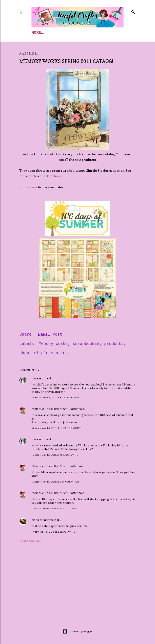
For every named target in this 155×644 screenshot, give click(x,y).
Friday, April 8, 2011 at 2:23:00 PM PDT (54, 532)
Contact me (28, 187)
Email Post (50, 335)
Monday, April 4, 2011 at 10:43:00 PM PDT (56, 428)
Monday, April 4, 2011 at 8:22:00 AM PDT (55, 397)
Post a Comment (31, 541)
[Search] (133, 11)
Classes (57, 33)
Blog (77, 33)
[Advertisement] (77, 581)
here (58, 176)
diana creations (42, 520)
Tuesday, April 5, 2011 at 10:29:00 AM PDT (56, 455)
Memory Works (53, 344)
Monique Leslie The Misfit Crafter (55, 409)
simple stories (51, 353)
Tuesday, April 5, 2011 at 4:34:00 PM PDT (55, 482)
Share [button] (25, 335)
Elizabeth (38, 378)
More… (96, 33)
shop (24, 353)
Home (36, 33)
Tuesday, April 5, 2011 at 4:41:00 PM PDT (55, 508)
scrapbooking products (98, 344)
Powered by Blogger (77, 631)
